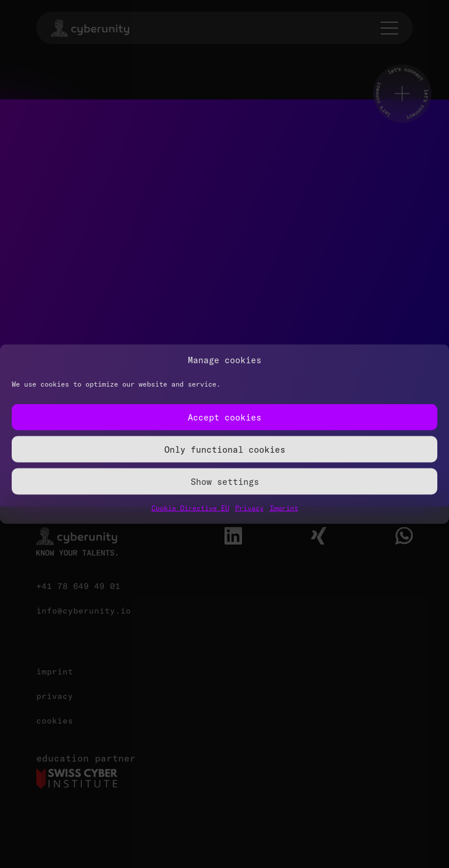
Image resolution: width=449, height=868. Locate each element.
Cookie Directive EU (190, 508)
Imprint (284, 508)
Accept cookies (224, 417)
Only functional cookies (225, 449)
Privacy (249, 508)
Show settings (225, 481)
